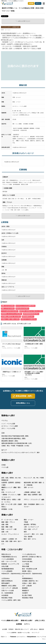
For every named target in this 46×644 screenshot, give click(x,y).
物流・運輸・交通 (7, 527)
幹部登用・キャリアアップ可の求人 (12, 314)
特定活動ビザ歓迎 (7, 598)
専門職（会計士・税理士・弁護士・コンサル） (11, 501)
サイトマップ (35, 633)
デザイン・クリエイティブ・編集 (34, 500)
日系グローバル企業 (8, 591)
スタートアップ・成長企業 (10, 588)
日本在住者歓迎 (27, 559)
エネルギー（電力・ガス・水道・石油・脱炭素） (34, 535)
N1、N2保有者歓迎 (7, 593)
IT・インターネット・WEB (10, 520)
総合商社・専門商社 (30, 525)
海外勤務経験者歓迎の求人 (31, 314)
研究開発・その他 (7, 509)
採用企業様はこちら (23, 403)
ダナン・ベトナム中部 (8, 429)
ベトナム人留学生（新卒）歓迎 (11, 600)
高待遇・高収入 (27, 571)
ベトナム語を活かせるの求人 (10, 311)
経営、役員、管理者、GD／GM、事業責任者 (12, 479)
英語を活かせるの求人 (22, 308)
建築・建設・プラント (8, 522)
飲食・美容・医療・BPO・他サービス (12, 543)
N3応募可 (25, 593)
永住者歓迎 (5, 595)
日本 (3, 433)
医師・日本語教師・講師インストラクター (34, 506)
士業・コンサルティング (31, 527)
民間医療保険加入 (28, 579)
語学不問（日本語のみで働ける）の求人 (31, 311)
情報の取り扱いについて (22, 629)
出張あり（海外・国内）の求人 (10, 319)
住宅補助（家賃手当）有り (30, 581)
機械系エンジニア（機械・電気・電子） (12, 489)
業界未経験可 (6, 583)
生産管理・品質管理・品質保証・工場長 (12, 484)
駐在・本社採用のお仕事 (30, 569)
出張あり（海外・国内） (30, 583)
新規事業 (25, 588)
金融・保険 (5, 525)
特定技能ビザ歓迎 (28, 598)
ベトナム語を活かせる (29, 554)
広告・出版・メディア (31, 529)
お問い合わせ (34, 629)
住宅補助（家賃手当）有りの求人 (11, 317)
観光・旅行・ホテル (30, 539)
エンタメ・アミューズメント (10, 534)
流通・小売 (5, 532)
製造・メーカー (29, 520)
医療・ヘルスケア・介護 (9, 529)
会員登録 (31, 3)
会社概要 (5, 629)
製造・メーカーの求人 (8, 308)
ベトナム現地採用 (7, 571)
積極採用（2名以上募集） (9, 586)
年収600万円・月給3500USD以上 (12, 574)
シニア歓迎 (26, 564)
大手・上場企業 (27, 586)
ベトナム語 (5, 467)
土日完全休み (6, 579)
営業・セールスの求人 (8, 306)
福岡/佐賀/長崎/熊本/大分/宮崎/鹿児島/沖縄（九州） (17, 443)
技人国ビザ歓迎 (27, 595)
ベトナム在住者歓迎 (8, 559)
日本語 (3, 465)
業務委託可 (26, 591)
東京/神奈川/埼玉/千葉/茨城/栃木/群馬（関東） (15, 436)
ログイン (38, 3)
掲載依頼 (41, 629)
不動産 (26, 522)
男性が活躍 (26, 566)
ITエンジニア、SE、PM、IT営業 (34, 478)
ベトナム (5, 421)
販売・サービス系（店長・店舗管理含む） (12, 506)
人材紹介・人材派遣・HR (9, 539)
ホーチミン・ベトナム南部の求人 (25, 306)
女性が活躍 (5, 566)
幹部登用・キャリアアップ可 (10, 564)
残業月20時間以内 (7, 581)
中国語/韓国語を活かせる (9, 557)
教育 (25, 532)
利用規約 (11, 629)
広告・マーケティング (8, 492)
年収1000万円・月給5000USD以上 (32, 575)
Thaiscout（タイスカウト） (18, 637)
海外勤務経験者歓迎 (8, 569)
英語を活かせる (6, 554)
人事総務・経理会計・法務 (32, 492)
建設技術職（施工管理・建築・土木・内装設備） (34, 484)
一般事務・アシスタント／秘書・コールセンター (12, 496)
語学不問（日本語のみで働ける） (32, 557)
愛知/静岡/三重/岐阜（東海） (10, 441)
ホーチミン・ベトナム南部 (10, 426)
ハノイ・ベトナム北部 (8, 424)
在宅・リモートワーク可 (9, 562)
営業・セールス (29, 488)
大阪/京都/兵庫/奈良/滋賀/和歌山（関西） (14, 439)
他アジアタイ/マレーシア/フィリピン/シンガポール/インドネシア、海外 (20, 451)
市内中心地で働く (28, 562)
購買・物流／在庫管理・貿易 (33, 495)
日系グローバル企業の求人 (29, 319)
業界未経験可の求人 (28, 317)
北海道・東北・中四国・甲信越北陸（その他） (16, 446)
